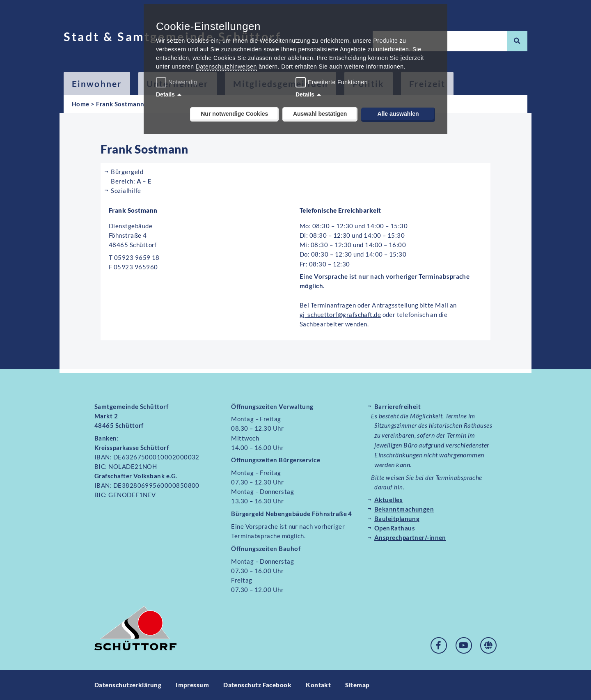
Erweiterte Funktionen (338, 82)
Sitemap (358, 685)
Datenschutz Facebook (257, 685)
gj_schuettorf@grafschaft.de (340, 314)
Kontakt (319, 685)
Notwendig (178, 82)
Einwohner (97, 84)
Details (165, 94)
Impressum (192, 685)
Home (81, 104)
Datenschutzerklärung (128, 685)
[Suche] (517, 41)
